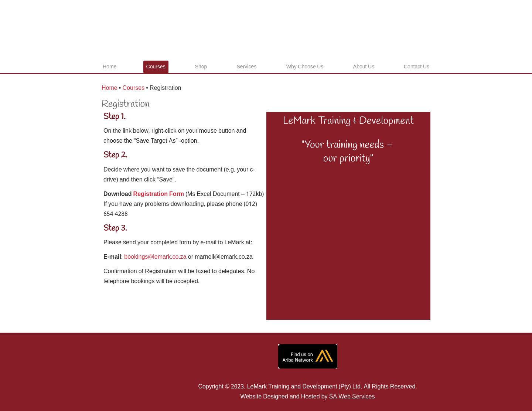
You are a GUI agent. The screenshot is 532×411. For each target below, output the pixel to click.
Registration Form (159, 194)
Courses (156, 67)
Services (247, 67)
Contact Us (417, 67)
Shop (201, 67)
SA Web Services (352, 397)
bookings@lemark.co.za (155, 257)
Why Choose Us (305, 67)
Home (110, 67)
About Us (364, 67)
